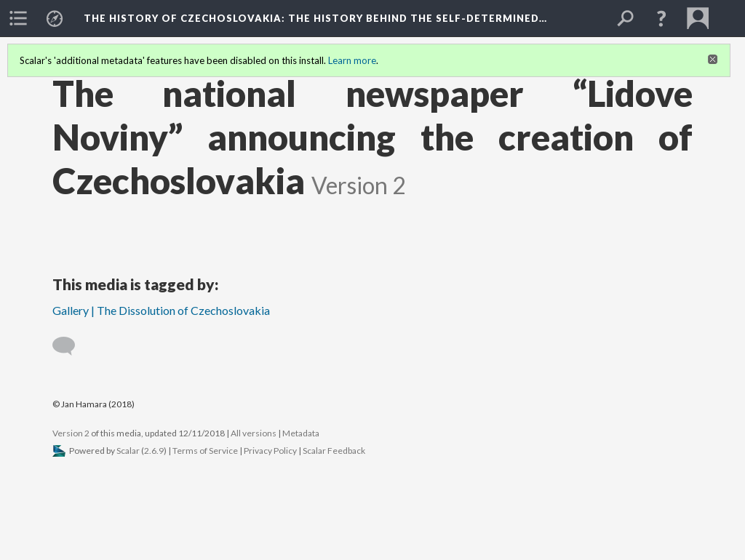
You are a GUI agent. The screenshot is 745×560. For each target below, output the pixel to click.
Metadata (301, 433)
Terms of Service (205, 451)
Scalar (128, 451)
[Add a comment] (70, 346)
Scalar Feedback (334, 451)
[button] (661, 18)
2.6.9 (154, 451)
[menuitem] (18, 18)
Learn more (352, 60)
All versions (254, 433)
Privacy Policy (270, 451)
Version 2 (71, 433)
